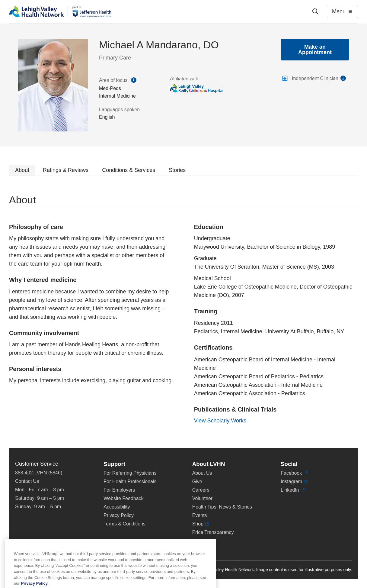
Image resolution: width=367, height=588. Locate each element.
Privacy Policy (119, 515)
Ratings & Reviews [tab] (66, 170)
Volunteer (203, 498)
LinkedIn (293, 490)
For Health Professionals (130, 481)
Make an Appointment (315, 50)
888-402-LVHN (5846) (39, 473)
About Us (202, 473)
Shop (201, 524)
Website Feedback (123, 498)
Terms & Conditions (124, 524)
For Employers (119, 490)
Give (197, 481)
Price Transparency (213, 532)
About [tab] (22, 170)
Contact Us (27, 481)
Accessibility (117, 507)
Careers (201, 490)
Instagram (294, 482)
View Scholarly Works (220, 421)
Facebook (294, 473)
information (343, 78)
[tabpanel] (183, 312)
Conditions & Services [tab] (129, 170)
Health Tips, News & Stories (222, 507)
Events (200, 515)
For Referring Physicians (130, 473)
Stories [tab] (177, 170)
